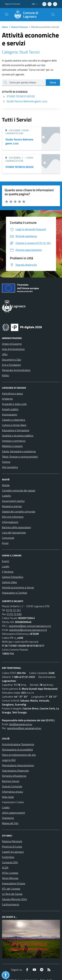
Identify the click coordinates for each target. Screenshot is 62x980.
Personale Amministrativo (16, 370)
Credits (6, 807)
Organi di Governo (12, 344)
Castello (6, 496)
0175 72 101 (13, 610)
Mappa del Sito (10, 823)
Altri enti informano (13, 517)
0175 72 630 (14, 614)
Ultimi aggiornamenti (13, 813)
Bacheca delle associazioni (16, 527)
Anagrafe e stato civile (14, 404)
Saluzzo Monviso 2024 (14, 899)
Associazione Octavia (14, 883)
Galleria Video (9, 582)
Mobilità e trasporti (12, 446)
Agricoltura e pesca (12, 393)
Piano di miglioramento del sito (19, 755)
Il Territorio (8, 572)
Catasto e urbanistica (14, 420)
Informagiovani (10, 522)
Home (5, 27)
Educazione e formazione (16, 430)
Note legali (8, 797)
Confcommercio (10, 904)
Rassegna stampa (12, 506)
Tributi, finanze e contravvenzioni (20, 457)
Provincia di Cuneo (12, 847)
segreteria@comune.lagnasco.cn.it (28, 630)
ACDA (5, 868)
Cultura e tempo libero (14, 425)
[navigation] (7, 14)
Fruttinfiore (8, 857)
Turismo (6, 462)
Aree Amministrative (13, 349)
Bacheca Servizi (11, 781)
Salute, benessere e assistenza (19, 451)
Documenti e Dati (11, 360)
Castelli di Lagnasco (13, 852)
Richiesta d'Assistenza (14, 776)
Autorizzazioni (10, 414)
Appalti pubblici (10, 409)
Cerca (53, 82)
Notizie (6, 485)
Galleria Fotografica (13, 577)
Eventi (6, 561)
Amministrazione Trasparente (18, 744)
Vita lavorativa (10, 467)
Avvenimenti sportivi (13, 501)
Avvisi (5, 543)
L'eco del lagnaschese (14, 532)
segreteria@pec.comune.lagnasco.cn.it (30, 626)
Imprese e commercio (14, 441)
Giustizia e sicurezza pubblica (18, 436)
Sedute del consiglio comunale (19, 511)
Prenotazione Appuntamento (18, 765)
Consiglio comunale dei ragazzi (19, 490)
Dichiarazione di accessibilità (17, 750)
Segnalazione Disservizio (15, 771)
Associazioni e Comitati (15, 593)
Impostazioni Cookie (13, 802)
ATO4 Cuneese (10, 873)
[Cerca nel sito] (53, 15)
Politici (6, 375)
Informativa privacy (13, 792)
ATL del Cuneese (11, 889)
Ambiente (7, 399)
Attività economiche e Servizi (18, 587)
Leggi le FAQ (9, 760)
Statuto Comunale (12, 786)
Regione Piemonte (12, 841)
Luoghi (6, 566)
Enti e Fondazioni (11, 365)
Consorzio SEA (10, 862)
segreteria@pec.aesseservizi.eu (24, 728)
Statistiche (8, 818)
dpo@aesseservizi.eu (21, 724)
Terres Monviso (10, 878)
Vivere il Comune (19, 27)
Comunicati (8, 538)
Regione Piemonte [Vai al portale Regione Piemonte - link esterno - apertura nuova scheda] (12, 4)
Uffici (5, 354)
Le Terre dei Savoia (12, 894)
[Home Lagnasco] (29, 15)
